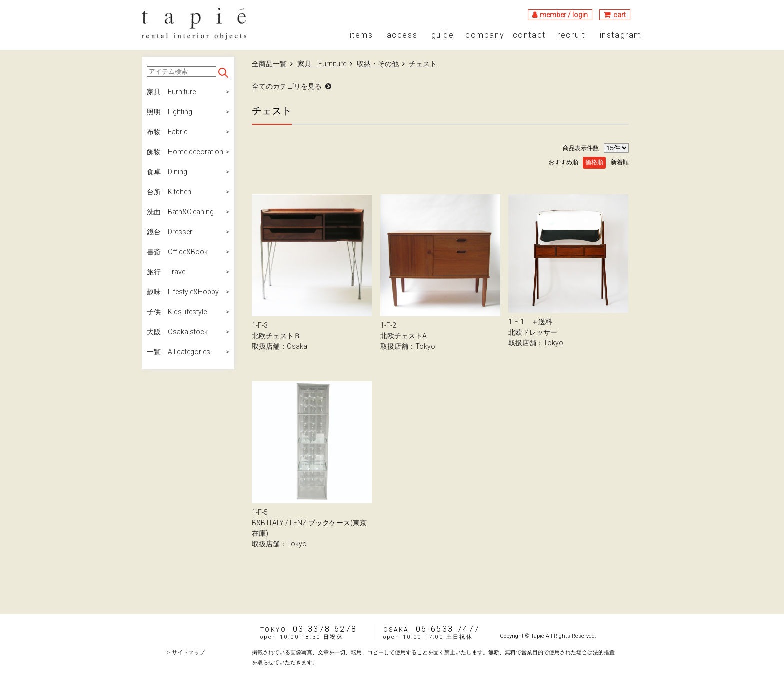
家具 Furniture (171, 92)
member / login (564, 15)
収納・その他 (378, 64)
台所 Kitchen (169, 192)
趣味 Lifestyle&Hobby (183, 292)
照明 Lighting (170, 112)
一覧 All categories (179, 352)
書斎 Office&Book (177, 252)
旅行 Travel (167, 272)
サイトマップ (188, 653)
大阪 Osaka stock (177, 332)
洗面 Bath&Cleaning (180, 212)
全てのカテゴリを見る (287, 86)
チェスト (423, 64)
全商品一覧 (269, 64)
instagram (621, 35)
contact (529, 35)
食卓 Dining (167, 172)
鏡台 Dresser (170, 232)
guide (443, 35)
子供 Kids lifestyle (177, 312)
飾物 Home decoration (185, 152)
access (402, 35)
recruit (571, 35)
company (485, 35)
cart (620, 15)
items (362, 35)
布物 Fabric (167, 132)
